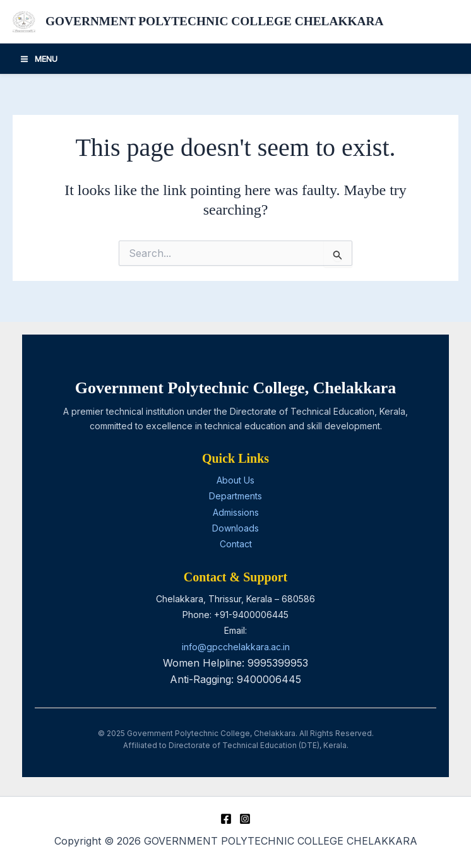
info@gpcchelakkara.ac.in (236, 647)
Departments (235, 496)
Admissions (236, 512)
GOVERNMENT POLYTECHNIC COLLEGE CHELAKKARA (221, 22)
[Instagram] (245, 819)
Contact (236, 544)
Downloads (235, 528)
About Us (235, 480)
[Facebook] (226, 819)
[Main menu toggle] (39, 59)
